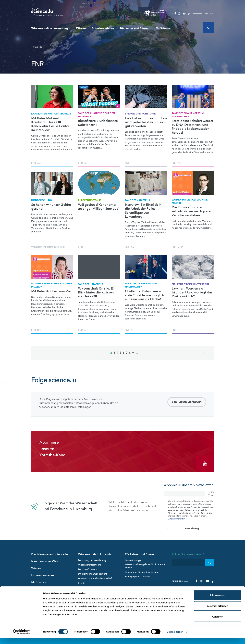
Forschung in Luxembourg (92, 559)
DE (207, 14)
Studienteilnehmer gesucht (92, 572)
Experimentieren (103, 28)
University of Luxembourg (45, 247)
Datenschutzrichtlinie (177, 517)
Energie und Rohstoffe (140, 114)
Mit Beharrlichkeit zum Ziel (51, 291)
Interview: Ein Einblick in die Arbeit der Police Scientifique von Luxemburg (143, 211)
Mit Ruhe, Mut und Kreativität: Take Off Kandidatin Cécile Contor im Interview (50, 124)
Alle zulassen (217, 601)
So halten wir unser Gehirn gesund (51, 207)
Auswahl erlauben (218, 612)
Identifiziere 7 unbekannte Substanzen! (98, 123)
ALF (39, 163)
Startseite (37, 47)
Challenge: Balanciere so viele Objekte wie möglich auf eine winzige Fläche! (145, 295)
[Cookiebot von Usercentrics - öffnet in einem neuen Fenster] (21, 638)
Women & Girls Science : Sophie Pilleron (52, 285)
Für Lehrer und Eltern (135, 28)
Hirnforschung (42, 200)
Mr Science (163, 28)
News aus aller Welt (45, 560)
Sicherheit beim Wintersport (190, 284)
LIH (39, 330)
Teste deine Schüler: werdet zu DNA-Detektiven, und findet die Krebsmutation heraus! (193, 127)
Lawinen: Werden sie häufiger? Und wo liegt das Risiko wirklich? (192, 292)
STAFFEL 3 (51, 114)
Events (82, 581)
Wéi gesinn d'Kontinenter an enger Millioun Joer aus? (99, 207)
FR (212, 14)
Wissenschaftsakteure (90, 563)
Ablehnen (218, 622)
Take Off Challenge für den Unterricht (96, 115)
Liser (180, 247)
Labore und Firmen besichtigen (142, 570)
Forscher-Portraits (87, 568)
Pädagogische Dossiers (137, 575)
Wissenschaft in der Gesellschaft (95, 577)
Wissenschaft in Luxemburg (51, 28)
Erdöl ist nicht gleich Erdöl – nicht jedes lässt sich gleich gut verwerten (146, 122)
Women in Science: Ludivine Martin (190, 201)
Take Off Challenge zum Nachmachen (188, 115)
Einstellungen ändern (187, 402)
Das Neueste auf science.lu (49, 553)
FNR (34, 163)
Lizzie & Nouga (133, 559)
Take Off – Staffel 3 (137, 200)
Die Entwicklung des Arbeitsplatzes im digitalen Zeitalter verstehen (192, 211)
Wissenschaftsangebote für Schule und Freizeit (146, 564)
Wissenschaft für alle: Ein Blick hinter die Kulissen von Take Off (97, 292)
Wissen (81, 28)
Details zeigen (175, 638)
